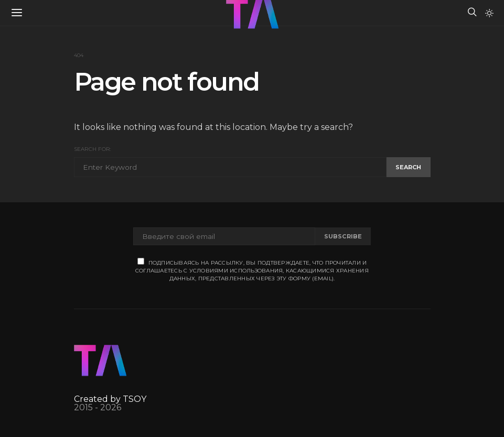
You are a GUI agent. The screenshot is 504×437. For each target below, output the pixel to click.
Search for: (93, 149)
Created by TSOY (110, 399)
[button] (489, 13)
